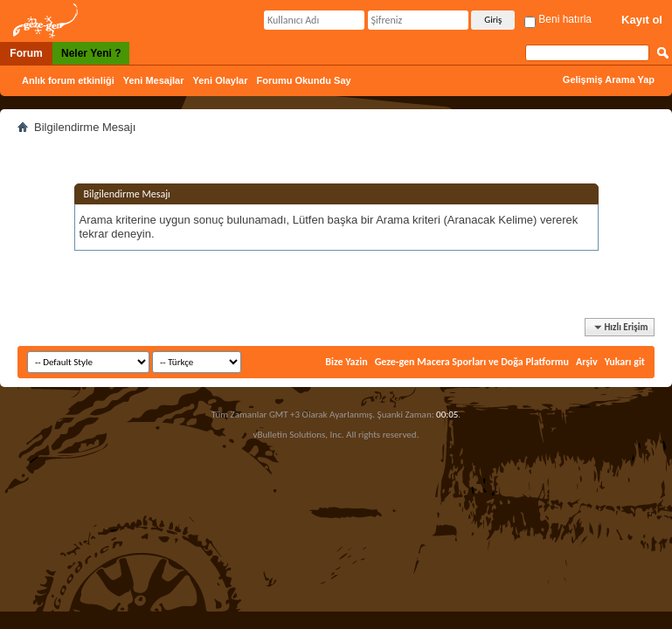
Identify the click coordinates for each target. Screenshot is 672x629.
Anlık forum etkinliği (68, 80)
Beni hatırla (558, 19)
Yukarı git (625, 362)
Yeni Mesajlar (154, 80)
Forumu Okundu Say (303, 80)
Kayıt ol (642, 20)
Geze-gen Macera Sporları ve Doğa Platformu (472, 362)
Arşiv (587, 362)
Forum (26, 53)
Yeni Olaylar (220, 80)
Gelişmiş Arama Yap (609, 79)
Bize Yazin (346, 362)
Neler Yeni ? (91, 53)
